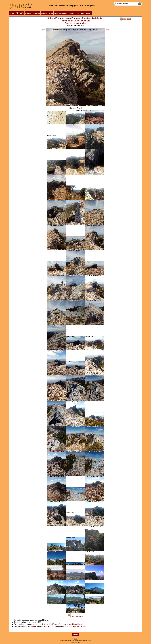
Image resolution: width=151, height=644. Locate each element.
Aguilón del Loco (75, 624)
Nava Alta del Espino (77, 626)
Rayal (44, 624)
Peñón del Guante (57, 624)
